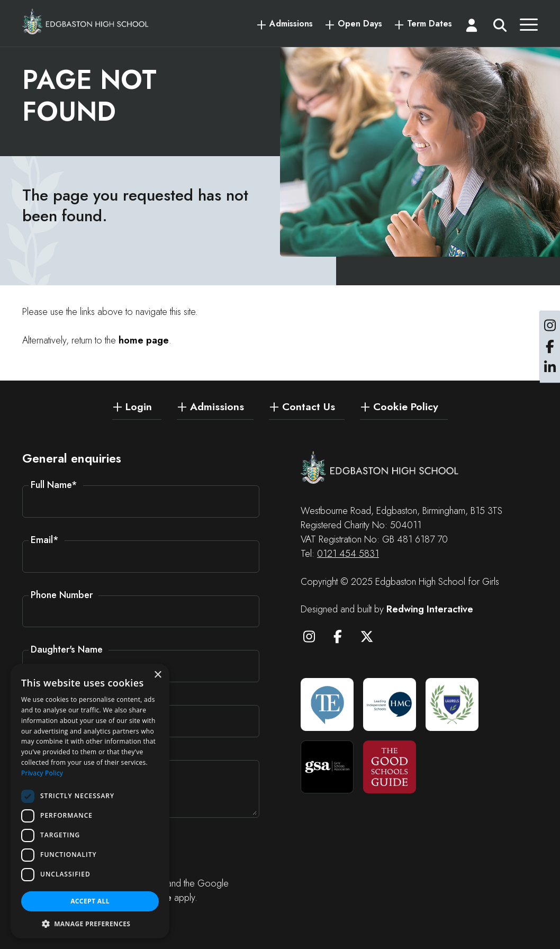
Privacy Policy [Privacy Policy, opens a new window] (42, 773)
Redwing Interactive (430, 609)
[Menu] (529, 28)
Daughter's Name (67, 649)
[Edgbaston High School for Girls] (86, 22)
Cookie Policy (406, 406)
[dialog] (90, 801)
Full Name (54, 485)
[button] (90, 923)
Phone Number (62, 595)
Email (45, 540)
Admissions (291, 24)
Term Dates (430, 24)
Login (139, 406)
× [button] (157, 675)
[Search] (500, 28)
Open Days (360, 24)
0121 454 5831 (348, 554)
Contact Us (309, 406)
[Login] (472, 28)
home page (144, 340)
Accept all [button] (90, 901)
